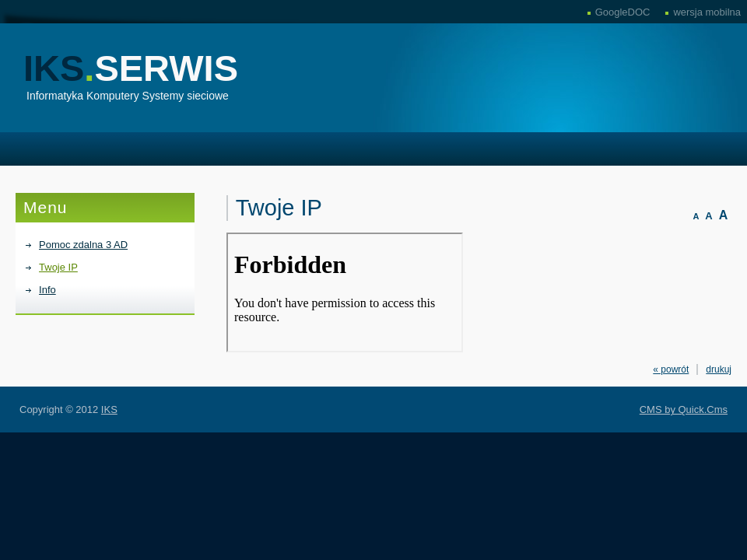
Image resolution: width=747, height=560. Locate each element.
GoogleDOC (623, 12)
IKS (131, 68)
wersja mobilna (707, 12)
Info (47, 290)
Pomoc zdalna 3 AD (83, 245)
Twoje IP (58, 267)
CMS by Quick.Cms (684, 409)
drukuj (719, 369)
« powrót (671, 369)
